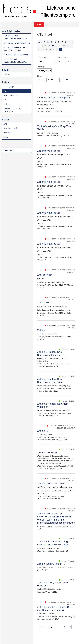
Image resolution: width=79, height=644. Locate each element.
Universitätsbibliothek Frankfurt (17, 43)
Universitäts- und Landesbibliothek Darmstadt (15, 37)
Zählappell (43, 303)
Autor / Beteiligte (11, 95)
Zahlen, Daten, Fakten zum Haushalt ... (52, 584)
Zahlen (41, 330)
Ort (5, 100)
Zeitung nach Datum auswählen (12, 110)
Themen (7, 74)
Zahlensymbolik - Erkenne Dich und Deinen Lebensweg (55, 609)
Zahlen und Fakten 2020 (51, 483)
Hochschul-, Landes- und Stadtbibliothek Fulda (14, 49)
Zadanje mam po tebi (49, 151)
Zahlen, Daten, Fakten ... (51, 564)
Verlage (7, 104)
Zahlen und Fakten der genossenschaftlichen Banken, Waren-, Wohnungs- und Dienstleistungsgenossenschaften (56, 518)
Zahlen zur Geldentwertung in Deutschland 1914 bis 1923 (54, 543)
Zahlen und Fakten (48, 452)
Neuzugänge (9, 87)
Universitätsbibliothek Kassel (16, 55)
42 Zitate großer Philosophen (53, 98)
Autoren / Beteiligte (12, 128)
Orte (5, 124)
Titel (5, 91)
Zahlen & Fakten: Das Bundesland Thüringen (50, 381)
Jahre (6, 137)
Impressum (8, 150)
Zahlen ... (42, 431)
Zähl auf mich (45, 275)
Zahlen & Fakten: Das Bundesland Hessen (49, 353)
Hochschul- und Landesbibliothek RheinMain (16, 61)
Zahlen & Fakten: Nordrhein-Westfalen (53, 405)
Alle (40, 42)
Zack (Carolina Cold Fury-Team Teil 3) (55, 128)
